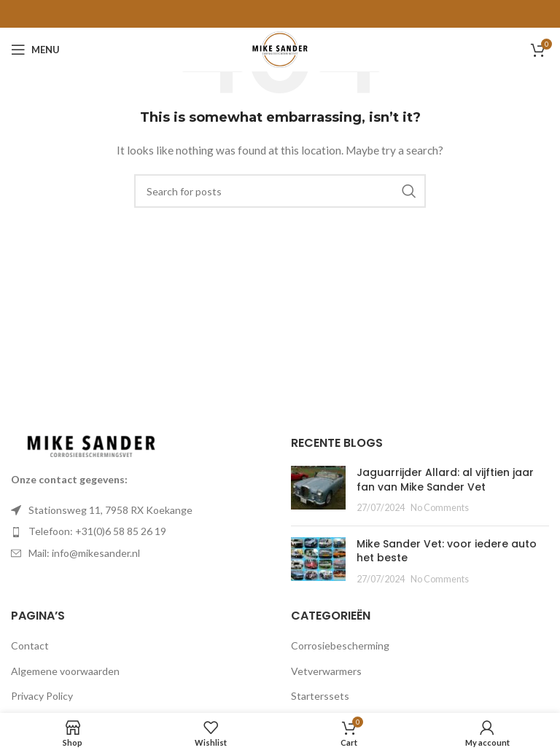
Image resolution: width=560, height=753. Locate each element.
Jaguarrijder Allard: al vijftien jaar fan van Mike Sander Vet (445, 480)
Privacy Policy (42, 696)
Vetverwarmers (326, 671)
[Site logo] (280, 48)
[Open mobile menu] (35, 50)
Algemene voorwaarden (65, 671)
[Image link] (91, 444)
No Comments (440, 508)
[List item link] (140, 531)
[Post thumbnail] (318, 490)
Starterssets (320, 696)
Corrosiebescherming (340, 645)
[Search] (280, 191)
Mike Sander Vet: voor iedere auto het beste (447, 551)
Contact (30, 645)
